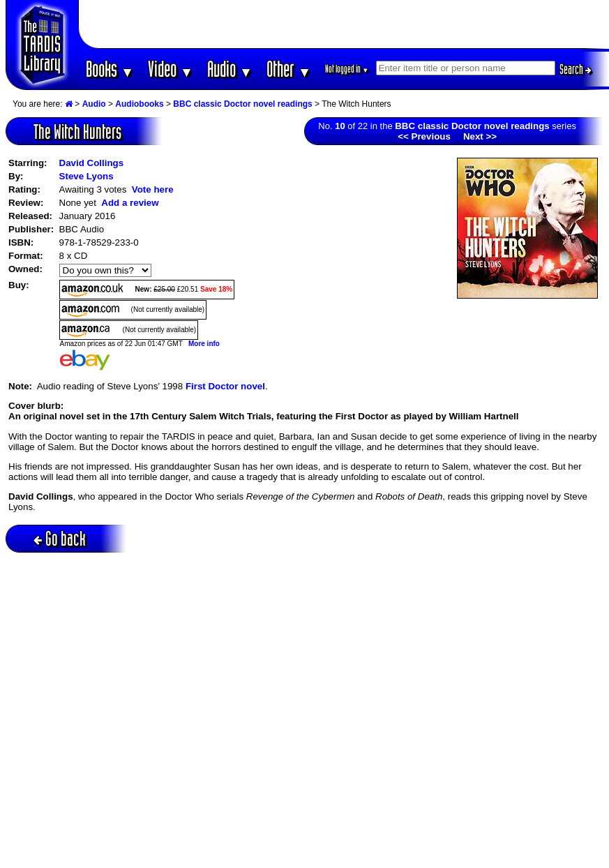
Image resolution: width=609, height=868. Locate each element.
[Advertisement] (344, 24)
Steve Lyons (87, 176)
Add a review (130, 203)
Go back (60, 538)
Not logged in (347, 69)
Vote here (153, 189)
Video (171, 69)
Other (289, 69)
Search (576, 69)
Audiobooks (139, 104)
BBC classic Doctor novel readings (242, 104)
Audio (230, 69)
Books (110, 69)
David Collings (92, 163)
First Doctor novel (225, 386)
